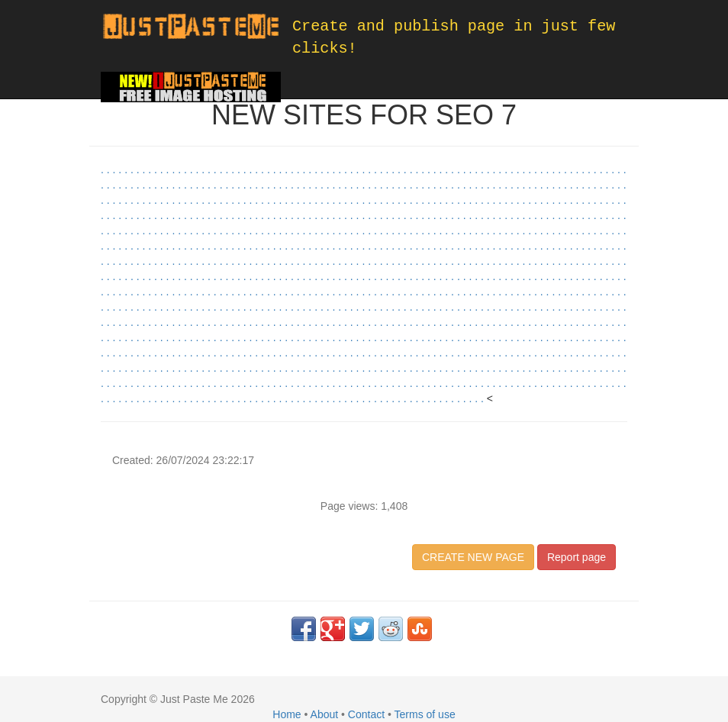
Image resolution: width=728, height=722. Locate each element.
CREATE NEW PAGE (473, 557)
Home (287, 714)
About (325, 714)
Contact (366, 714)
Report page (577, 557)
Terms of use (425, 714)
